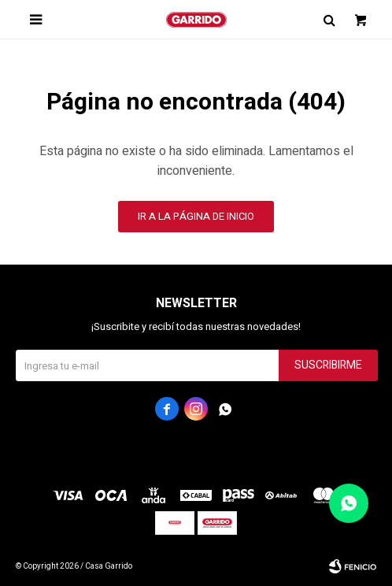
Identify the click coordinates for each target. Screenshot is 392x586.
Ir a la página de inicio (196, 216)
